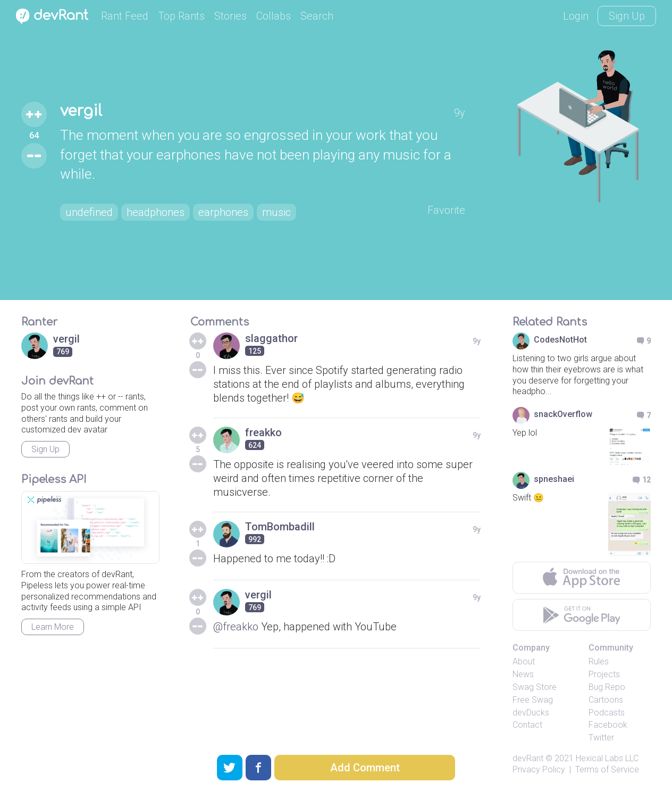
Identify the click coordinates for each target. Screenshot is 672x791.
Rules (599, 661)
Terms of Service (607, 769)
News (523, 674)
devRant (528, 758)
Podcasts (607, 713)
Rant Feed (125, 16)
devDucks (531, 713)
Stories (230, 16)
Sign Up (627, 16)
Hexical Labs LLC (607, 758)
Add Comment (365, 768)
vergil (81, 111)
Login (576, 16)
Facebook (608, 725)
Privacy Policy (539, 769)
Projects (604, 674)
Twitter (601, 738)
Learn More (53, 627)
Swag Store (535, 687)
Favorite (446, 210)
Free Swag (533, 700)
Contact (527, 725)
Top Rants (181, 16)
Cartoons (606, 700)
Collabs (274, 16)
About (524, 661)
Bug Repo (607, 687)
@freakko (236, 627)
